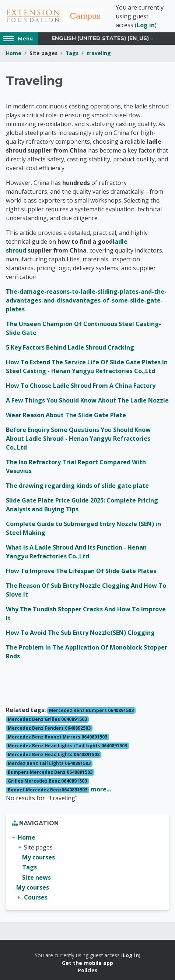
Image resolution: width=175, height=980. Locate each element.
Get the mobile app (87, 963)
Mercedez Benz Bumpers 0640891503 (91, 710)
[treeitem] (87, 868)
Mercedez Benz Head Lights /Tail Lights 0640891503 (67, 746)
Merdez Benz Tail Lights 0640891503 (49, 763)
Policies (87, 970)
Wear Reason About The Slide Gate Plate (66, 415)
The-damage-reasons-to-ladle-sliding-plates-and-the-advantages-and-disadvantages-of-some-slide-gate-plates (86, 300)
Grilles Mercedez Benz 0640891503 (47, 781)
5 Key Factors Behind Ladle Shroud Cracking (70, 347)
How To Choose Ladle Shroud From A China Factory (81, 386)
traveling (99, 53)
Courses (36, 897)
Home (14, 53)
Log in (146, 25)
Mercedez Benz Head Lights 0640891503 (54, 754)
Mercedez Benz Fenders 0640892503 (49, 728)
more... (101, 789)
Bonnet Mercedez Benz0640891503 (48, 790)
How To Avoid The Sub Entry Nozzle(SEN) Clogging (80, 633)
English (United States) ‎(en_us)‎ (100, 38)
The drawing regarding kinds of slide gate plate (77, 486)
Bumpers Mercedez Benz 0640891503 (50, 772)
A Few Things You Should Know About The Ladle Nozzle (87, 400)
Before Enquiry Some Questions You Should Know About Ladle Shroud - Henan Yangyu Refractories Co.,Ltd (78, 439)
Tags (72, 53)
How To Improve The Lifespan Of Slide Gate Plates (81, 571)
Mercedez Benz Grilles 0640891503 (47, 719)
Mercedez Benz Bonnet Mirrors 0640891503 (57, 737)
